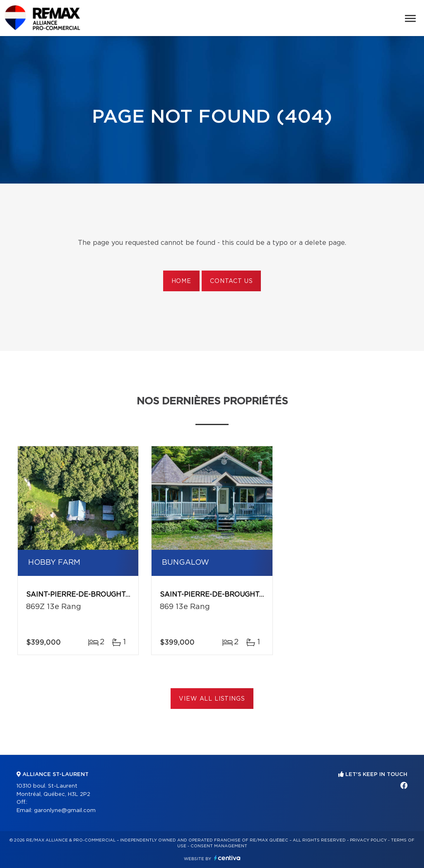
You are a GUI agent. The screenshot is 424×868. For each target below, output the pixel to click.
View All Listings (212, 699)
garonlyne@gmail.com (65, 811)
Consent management (219, 846)
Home (181, 281)
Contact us (231, 281)
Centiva (227, 858)
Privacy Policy (368, 840)
